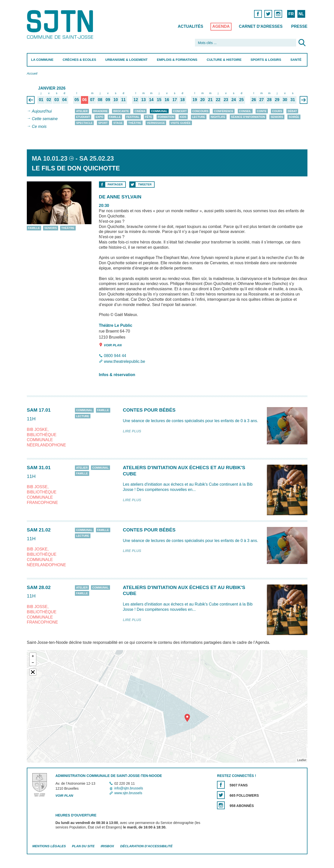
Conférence (224, 111)
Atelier (82, 111)
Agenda (221, 26)
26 (254, 100)
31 (293, 100)
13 (143, 100)
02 (49, 100)
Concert (180, 111)
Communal (159, 111)
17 (175, 100)
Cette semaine (45, 119)
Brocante (121, 111)
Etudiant (83, 117)
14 (151, 100)
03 (57, 100)
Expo (99, 117)
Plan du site (83, 846)
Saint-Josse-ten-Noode (61, 24)
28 (269, 100)
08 (100, 100)
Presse (299, 26)
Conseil (245, 111)
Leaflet (301, 760)
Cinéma (140, 111)
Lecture (198, 117)
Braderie (100, 111)
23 (226, 100)
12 (136, 100)
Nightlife (218, 117)
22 (218, 100)
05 (77, 100)
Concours (200, 111)
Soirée (294, 117)
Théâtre (135, 123)
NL (301, 14)
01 (41, 100)
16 (167, 100)
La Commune (42, 60)
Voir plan (110, 345)
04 (64, 100)
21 (210, 100)
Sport (103, 123)
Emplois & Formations (177, 60)
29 (277, 100)
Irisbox (107, 846)
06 (84, 100)
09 (108, 100)
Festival (133, 117)
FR (291, 14)
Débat (292, 111)
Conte (262, 111)
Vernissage (156, 123)
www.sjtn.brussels (128, 793)
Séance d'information (248, 117)
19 (195, 100)
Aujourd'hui (42, 111)
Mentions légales (49, 846)
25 (241, 100)
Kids (183, 117)
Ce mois (39, 126)
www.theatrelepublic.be (124, 361)
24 (234, 100)
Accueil (32, 73)
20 (202, 100)
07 (92, 100)
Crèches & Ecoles (79, 60)
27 (261, 100)
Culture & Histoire (224, 60)
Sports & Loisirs (266, 60)
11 (123, 100)
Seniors (277, 117)
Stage (118, 123)
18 (182, 100)
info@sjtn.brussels (129, 788)
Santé (296, 60)
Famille (115, 117)
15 (159, 100)
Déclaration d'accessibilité (146, 846)
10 (116, 100)
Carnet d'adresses (261, 26)
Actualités (190, 26)
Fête (149, 117)
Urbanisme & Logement (126, 60)
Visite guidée (180, 123)
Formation (166, 117)
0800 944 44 (115, 356)
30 (285, 100)
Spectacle (84, 123)
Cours (277, 111)
